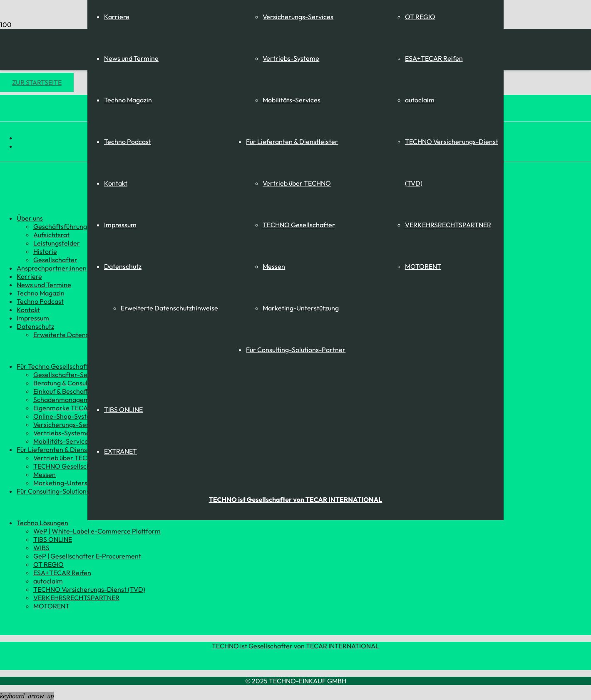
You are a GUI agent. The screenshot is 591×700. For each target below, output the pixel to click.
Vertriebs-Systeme (291, 58)
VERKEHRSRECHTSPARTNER (448, 225)
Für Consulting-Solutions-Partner (296, 350)
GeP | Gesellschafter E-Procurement (87, 556)
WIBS (41, 548)
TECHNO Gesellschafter (299, 225)
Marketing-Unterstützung (301, 308)
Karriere (117, 17)
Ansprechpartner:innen (52, 268)
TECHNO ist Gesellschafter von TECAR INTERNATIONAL (295, 646)
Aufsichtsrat (51, 235)
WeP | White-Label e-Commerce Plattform (97, 531)
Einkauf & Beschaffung (66, 391)
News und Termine (131, 58)
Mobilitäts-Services (292, 100)
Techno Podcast (128, 141)
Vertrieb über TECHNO (297, 183)
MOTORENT (423, 266)
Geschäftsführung (60, 226)
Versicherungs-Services (298, 17)
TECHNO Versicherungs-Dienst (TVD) (89, 589)
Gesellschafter (55, 260)
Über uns (30, 218)
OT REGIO (420, 17)
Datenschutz (123, 266)
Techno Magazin (128, 100)
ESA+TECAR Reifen (434, 58)
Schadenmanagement (66, 400)
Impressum (120, 225)
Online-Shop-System (65, 416)
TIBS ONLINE (123, 410)
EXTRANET (120, 451)
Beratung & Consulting (66, 383)
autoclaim (420, 100)
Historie (45, 251)
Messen (274, 266)
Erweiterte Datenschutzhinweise (169, 308)
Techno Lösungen (42, 523)
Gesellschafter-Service (68, 375)
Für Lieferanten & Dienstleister (292, 141)
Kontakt (116, 183)
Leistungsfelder (57, 243)
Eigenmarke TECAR (63, 408)
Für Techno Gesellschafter (56, 366)
